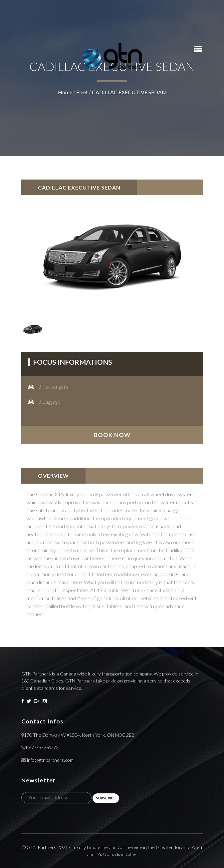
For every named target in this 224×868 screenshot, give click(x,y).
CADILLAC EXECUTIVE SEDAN (129, 92)
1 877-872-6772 (42, 747)
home (65, 92)
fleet (82, 92)
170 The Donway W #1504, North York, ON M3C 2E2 (79, 735)
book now (112, 435)
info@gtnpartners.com (50, 760)
